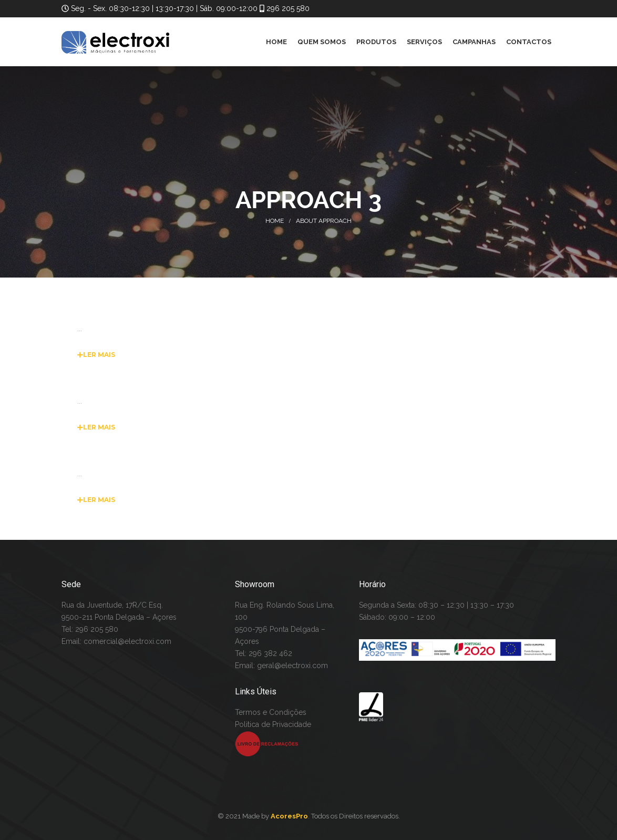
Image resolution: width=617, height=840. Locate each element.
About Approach (324, 221)
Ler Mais (96, 355)
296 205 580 (287, 8)
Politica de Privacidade (273, 724)
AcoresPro (289, 816)
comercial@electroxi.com (127, 641)
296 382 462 (270, 653)
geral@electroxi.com (292, 665)
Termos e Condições (271, 712)
